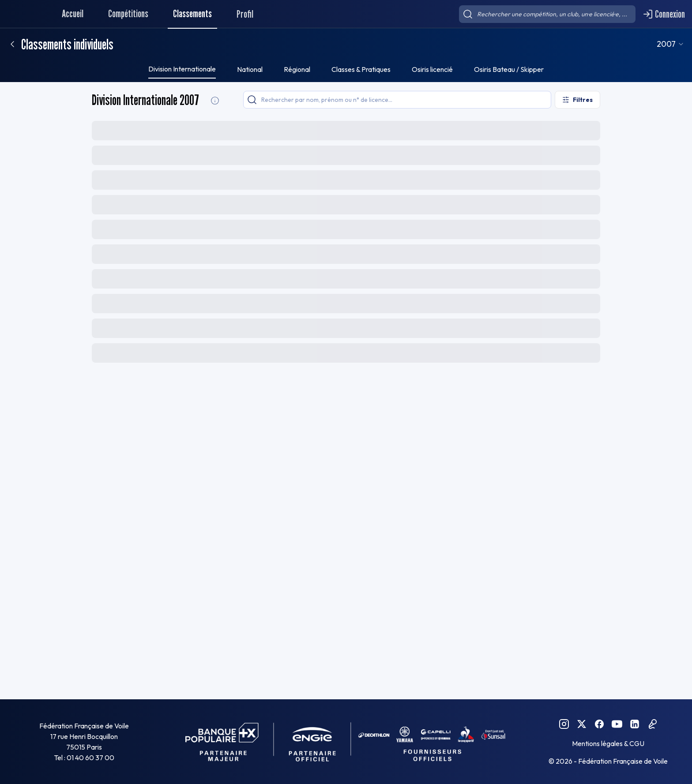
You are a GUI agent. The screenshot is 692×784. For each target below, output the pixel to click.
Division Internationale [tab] (182, 69)
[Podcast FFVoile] (652, 724)
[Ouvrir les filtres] (577, 100)
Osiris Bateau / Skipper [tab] (509, 69)
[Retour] (12, 44)
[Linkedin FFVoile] (635, 724)
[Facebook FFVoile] (599, 724)
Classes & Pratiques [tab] (361, 69)
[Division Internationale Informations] (215, 101)
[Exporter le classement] (579, 130)
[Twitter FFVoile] (582, 724)
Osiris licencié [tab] (432, 69)
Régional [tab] (297, 69)
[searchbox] (547, 14)
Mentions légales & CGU (608, 743)
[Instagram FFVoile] (564, 724)
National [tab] (250, 69)
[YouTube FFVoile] (617, 724)
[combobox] (680, 44)
